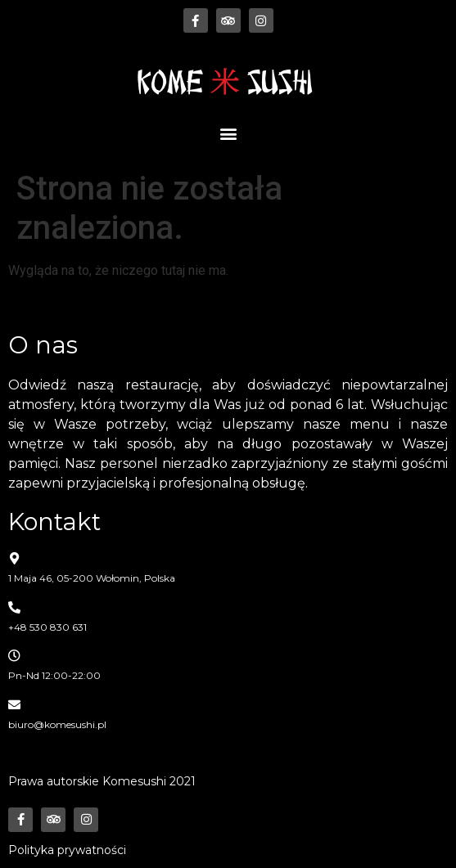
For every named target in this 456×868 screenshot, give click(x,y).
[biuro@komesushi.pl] (14, 705)
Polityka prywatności (67, 850)
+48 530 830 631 (47, 627)
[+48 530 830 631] (14, 607)
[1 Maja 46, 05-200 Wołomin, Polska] (14, 558)
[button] (228, 133)
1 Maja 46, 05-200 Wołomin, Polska (92, 578)
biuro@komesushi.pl (57, 724)
